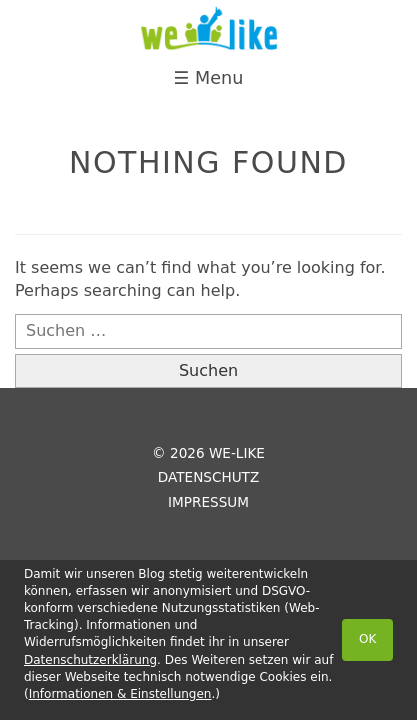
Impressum (208, 502)
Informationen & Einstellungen (120, 694)
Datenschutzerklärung (90, 660)
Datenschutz (208, 477)
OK (367, 639)
